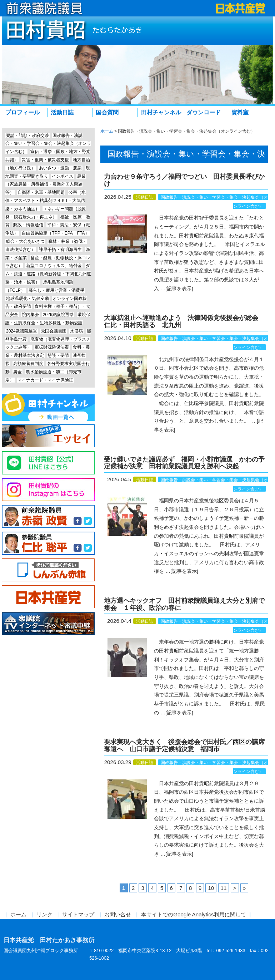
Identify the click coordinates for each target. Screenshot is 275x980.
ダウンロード (204, 112)
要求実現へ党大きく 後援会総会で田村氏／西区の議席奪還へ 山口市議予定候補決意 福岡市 (184, 745)
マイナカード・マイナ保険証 (45, 380)
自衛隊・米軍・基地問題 (41, 192)
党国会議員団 (54, 331)
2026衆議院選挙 (58, 315)
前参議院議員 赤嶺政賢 (48, 516)
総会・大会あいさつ (25, 241)
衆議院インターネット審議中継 (48, 624)
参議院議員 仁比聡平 (48, 543)
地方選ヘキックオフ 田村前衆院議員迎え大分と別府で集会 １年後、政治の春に (184, 604)
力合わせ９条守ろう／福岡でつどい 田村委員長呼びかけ (184, 180)
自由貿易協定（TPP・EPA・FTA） (55, 233)
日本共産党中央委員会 (48, 597)
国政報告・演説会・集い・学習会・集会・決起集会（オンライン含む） (48, 144)
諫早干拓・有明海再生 (60, 250)
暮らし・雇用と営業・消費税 (56, 290)
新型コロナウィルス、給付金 (54, 266)
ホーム (18, 914)
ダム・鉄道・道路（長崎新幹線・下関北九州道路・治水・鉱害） (48, 274)
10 (211, 888)
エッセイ (48, 436)
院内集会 (30, 315)
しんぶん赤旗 (48, 570)
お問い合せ (118, 914)
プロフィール (22, 112)
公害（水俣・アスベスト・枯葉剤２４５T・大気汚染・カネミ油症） (46, 201)
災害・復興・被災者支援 (45, 160)
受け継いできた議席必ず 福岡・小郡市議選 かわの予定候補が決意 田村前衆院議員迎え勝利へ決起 (184, 463)
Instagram (48, 490)
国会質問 (107, 112)
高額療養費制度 (28, 364)
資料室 (240, 112)
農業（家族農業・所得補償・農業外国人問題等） (46, 184)
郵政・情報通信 (28, 225)
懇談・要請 (58, 355)
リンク (44, 914)
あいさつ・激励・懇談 (60, 168)
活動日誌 (62, 112)
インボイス (62, 176)
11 (224, 888)
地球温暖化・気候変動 (27, 299)
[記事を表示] (179, 289)
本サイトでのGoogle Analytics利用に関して (193, 914)
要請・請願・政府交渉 (27, 136)
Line (48, 463)
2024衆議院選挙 (22, 331)
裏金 (17, 372)
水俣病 (76, 331)
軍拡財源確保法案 (52, 347)
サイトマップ (78, 914)
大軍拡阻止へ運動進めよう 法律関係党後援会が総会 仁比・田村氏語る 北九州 (184, 321)
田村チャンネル (161, 112)
